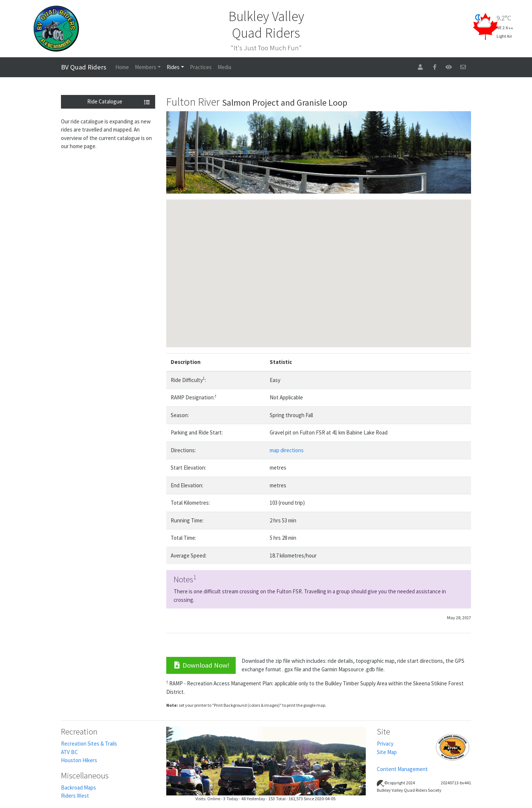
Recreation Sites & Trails (89, 744)
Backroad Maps (79, 787)
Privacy (385, 744)
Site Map (387, 752)
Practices (201, 67)
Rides (173, 67)
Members (146, 67)
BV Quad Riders (84, 67)
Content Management (402, 769)
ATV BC (69, 752)
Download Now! (201, 665)
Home (122, 67)
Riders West (75, 796)
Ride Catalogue (119, 101)
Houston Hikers (79, 760)
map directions (287, 450)
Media (224, 67)
